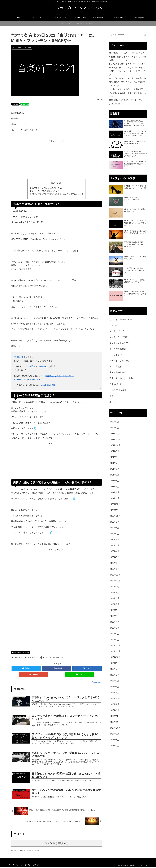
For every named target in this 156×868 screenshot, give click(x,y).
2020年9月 (114, 522)
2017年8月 (114, 740)
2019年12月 (115, 575)
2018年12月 (115, 645)
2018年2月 (114, 704)
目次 (53, 183)
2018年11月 (115, 651)
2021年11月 (115, 439)
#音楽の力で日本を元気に (57, 376)
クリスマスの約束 (118, 349)
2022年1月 (114, 428)
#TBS (71, 376)
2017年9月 (114, 734)
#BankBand (43, 367)
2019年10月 (115, 587)
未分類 (113, 402)
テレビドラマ (116, 355)
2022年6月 (114, 422)
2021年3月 (114, 487)
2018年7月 (114, 675)
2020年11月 (115, 510)
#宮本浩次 (31, 367)
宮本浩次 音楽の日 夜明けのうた (54, 658)
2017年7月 (114, 746)
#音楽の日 (18, 358)
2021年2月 (114, 492)
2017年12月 (115, 716)
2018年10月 (115, 657)
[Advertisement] (57, 161)
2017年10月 (115, 728)
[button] (145, 35)
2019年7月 (114, 604)
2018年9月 (114, 663)
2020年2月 (114, 563)
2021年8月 (114, 457)
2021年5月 (114, 475)
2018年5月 (114, 687)
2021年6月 (114, 469)
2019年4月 (114, 622)
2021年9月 (114, 451)
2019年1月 (114, 640)
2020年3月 (114, 557)
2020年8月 (114, 528)
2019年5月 (114, 616)
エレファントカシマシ (120, 343)
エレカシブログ (18, 658)
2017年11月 (115, 722)
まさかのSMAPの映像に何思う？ (45, 191)
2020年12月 (115, 504)
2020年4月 (114, 551)
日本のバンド (116, 384)
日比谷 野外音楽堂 (118, 390)
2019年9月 (114, 593)
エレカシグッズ (117, 331)
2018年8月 (114, 669)
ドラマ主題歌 (116, 367)
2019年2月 (114, 634)
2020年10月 (115, 516)
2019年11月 (115, 581)
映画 (112, 396)
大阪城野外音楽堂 (118, 373)
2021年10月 (115, 445)
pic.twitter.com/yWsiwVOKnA (27, 380)
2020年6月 (114, 539)
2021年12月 (115, 434)
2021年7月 (114, 463)
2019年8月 (114, 598)
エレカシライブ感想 (119, 337)
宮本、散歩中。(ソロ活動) (21, 653)
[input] (128, 35)
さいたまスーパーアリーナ (122, 319)
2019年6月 (114, 610)
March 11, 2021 (48, 385)
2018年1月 (114, 710)
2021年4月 (114, 481)
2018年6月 (114, 681)
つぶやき (114, 325)
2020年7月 (114, 534)
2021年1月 (114, 498)
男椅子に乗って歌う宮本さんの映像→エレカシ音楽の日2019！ (58, 194)
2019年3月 (114, 628)
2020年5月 (114, 545)
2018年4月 (114, 693)
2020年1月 (114, 569)
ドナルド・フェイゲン (120, 361)
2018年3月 (114, 698)
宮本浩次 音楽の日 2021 (33, 658)
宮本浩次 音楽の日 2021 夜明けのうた (48, 188)
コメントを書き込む (57, 844)
